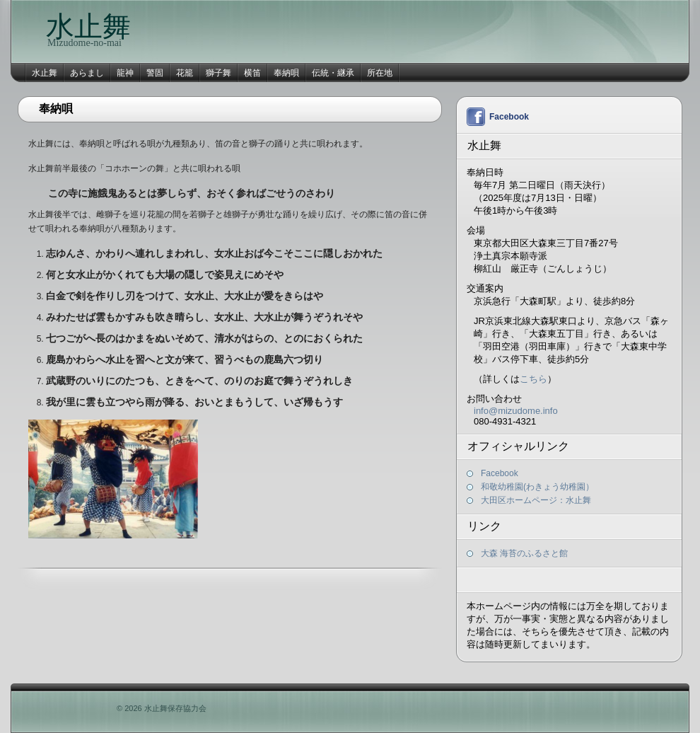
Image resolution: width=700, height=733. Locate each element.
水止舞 (88, 27)
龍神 (125, 73)
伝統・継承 (333, 73)
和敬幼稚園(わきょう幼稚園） (537, 487)
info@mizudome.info (516, 411)
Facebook (509, 117)
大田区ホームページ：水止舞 (536, 500)
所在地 (380, 73)
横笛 (252, 73)
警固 (155, 73)
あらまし (87, 73)
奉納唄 (286, 73)
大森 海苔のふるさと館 (524, 553)
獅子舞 (218, 73)
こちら (533, 379)
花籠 (185, 73)
